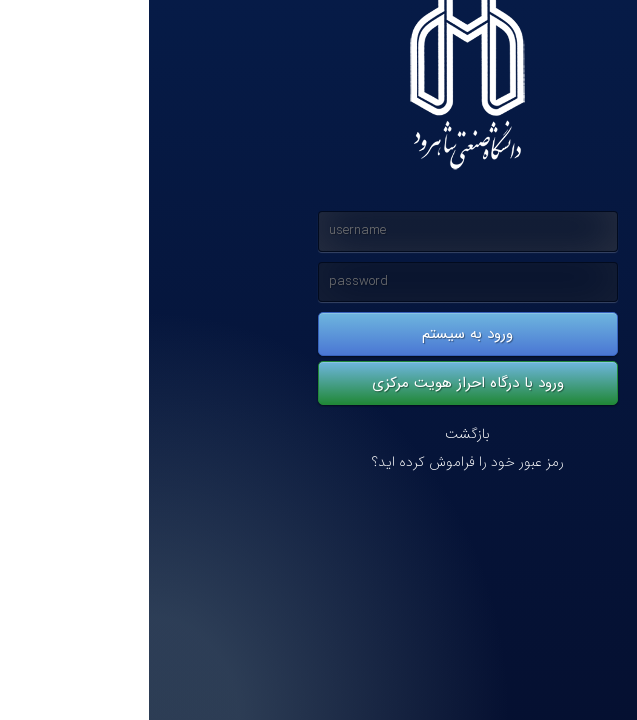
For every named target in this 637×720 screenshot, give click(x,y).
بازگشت (318, 434)
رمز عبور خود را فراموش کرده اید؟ (319, 462)
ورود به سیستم (318, 334)
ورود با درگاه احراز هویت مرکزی (319, 383)
